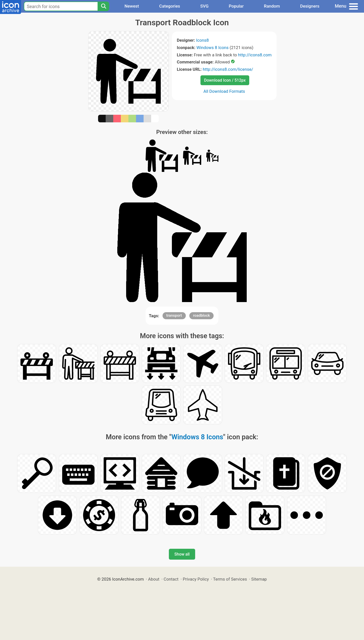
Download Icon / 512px (225, 80)
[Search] (103, 6)
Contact (171, 579)
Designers (310, 6)
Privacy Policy (196, 579)
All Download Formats (224, 91)
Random (272, 6)
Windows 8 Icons (212, 48)
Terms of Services (230, 579)
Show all (182, 554)
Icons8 (202, 40)
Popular (236, 6)
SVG (204, 6)
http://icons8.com (255, 55)
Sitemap (259, 579)
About (154, 579)
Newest (132, 6)
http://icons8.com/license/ (228, 69)
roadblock (202, 315)
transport (174, 315)
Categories (170, 6)
